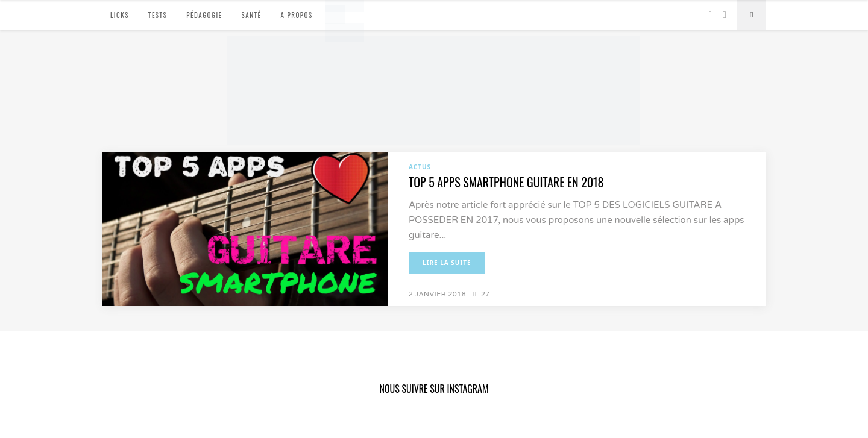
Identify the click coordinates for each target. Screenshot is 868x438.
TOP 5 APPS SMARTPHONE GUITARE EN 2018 (506, 182)
